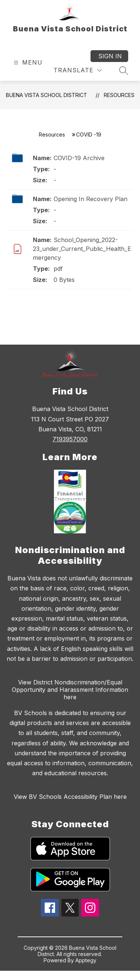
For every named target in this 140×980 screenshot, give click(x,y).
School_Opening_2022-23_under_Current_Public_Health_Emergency (82, 249)
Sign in (110, 56)
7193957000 (70, 439)
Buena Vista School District (47, 95)
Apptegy (86, 960)
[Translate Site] (78, 70)
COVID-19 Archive (79, 158)
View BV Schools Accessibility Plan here (70, 797)
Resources (119, 95)
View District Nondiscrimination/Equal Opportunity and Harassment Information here (70, 690)
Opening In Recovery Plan (91, 199)
